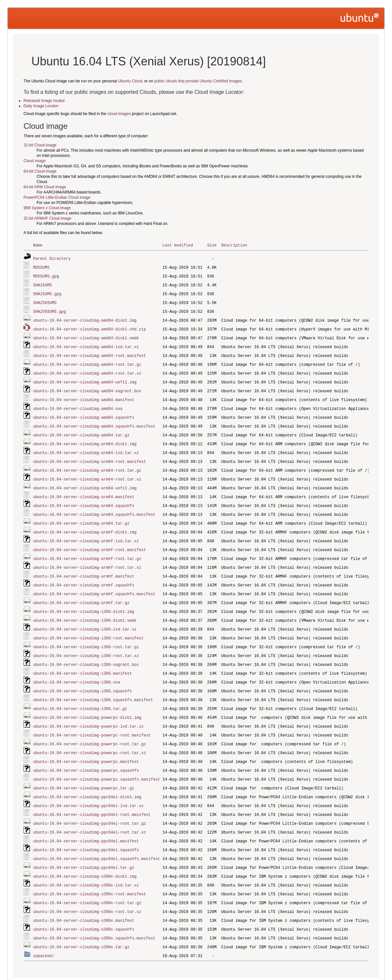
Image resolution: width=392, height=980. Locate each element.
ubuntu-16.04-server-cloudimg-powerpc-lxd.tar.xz (88, 709)
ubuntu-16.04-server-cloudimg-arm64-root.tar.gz (87, 462)
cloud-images (119, 114)
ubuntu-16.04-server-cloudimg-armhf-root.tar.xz (87, 556)
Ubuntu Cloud (130, 81)
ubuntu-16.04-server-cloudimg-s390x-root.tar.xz (87, 887)
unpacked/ (44, 929)
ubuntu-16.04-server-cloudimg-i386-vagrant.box (86, 649)
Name (38, 245)
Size (212, 245)
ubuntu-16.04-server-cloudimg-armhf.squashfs (84, 573)
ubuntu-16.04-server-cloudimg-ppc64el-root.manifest (92, 794)
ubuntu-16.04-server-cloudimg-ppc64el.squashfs (86, 828)
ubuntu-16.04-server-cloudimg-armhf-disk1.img (85, 522)
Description (234, 245)
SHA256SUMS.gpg (49, 309)
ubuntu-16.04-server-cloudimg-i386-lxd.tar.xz (85, 615)
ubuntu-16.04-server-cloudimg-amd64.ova (78, 403)
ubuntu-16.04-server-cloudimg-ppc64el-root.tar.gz (90, 802)
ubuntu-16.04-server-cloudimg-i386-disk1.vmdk (85, 607)
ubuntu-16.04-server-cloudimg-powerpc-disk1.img (87, 700)
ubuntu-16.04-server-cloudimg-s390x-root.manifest (90, 870)
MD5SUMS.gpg (46, 275)
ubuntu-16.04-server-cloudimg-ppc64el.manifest (86, 819)
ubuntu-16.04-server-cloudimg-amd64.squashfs (84, 411)
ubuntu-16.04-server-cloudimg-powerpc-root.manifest (92, 717)
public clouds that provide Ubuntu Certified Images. (198, 81)
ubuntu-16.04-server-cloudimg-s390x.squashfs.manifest (94, 912)
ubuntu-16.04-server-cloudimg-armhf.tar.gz (81, 590)
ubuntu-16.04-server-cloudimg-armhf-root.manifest (90, 539)
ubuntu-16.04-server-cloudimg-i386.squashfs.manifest (93, 683)
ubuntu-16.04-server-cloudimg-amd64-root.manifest (90, 352)
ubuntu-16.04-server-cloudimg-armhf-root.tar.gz (87, 547)
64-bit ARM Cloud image (45, 187)
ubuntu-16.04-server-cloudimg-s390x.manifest (84, 896)
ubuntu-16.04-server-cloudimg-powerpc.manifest (86, 743)
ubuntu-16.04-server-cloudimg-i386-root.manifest (88, 624)
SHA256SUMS (45, 301)
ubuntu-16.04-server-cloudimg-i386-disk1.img (84, 598)
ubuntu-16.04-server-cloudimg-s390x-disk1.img (85, 853)
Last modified (178, 245)
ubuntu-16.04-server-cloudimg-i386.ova (76, 666)
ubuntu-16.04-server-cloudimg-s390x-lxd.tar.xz (86, 862)
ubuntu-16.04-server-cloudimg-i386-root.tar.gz (86, 632)
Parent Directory (52, 258)
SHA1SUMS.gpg (47, 292)
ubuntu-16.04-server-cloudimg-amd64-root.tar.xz (87, 369)
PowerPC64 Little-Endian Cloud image (57, 197)
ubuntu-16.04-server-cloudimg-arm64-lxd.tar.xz (86, 445)
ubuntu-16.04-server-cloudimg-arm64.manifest (84, 488)
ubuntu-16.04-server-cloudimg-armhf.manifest (84, 564)
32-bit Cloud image (40, 145)
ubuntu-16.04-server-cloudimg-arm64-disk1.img (85, 437)
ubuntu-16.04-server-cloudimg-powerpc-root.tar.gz (90, 726)
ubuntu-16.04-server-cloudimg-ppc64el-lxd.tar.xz (88, 785)
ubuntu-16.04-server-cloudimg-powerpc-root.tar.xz (90, 734)
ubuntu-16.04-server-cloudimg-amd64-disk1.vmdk (86, 335)
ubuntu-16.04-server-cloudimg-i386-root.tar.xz (86, 641)
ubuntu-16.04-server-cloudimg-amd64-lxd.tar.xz (86, 343)
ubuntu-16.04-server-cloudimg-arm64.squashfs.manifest (94, 505)
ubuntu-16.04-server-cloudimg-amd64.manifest (84, 394)
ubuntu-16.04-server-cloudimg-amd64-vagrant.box (87, 386)
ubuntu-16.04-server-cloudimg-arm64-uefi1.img (85, 479)
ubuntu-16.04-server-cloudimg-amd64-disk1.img (85, 318)
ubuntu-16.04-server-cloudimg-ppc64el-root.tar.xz (90, 811)
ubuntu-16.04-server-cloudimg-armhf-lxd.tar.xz (86, 530)
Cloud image (34, 161)
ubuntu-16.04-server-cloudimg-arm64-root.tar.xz (87, 471)
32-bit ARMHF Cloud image (47, 218)
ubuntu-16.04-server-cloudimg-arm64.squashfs (84, 496)
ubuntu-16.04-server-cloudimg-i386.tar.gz (80, 692)
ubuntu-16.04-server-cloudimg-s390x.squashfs (84, 904)
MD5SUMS (41, 267)
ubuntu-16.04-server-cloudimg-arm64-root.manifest (90, 454)
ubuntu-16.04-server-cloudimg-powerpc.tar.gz (84, 768)
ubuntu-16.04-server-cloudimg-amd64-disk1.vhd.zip (90, 326)
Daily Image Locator (41, 106)
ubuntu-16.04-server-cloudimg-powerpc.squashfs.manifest (97, 760)
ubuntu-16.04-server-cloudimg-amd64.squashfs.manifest (94, 420)
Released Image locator (44, 101)
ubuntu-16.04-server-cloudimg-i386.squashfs (82, 675)
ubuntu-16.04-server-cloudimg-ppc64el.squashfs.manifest (97, 836)
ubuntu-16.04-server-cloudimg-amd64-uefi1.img (85, 377)
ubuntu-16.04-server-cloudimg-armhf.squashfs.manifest (94, 581)
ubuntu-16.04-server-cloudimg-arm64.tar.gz (81, 513)
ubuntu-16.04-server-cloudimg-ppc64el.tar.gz (84, 845)
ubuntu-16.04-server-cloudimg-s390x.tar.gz (81, 921)
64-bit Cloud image (40, 171)
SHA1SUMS (42, 284)
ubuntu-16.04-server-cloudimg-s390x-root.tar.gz (87, 879)
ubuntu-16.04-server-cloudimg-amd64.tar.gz (81, 428)
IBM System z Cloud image (47, 208)
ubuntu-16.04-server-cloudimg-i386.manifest (82, 658)
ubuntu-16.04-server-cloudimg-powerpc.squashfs (86, 751)
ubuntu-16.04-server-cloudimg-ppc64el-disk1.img (87, 777)
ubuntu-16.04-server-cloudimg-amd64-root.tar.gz (87, 360)
